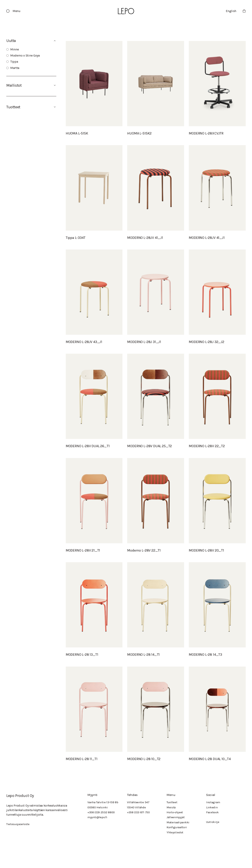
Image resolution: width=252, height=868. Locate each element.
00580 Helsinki (98, 807)
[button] (15, 11)
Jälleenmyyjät (176, 817)
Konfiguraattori (177, 827)
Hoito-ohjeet (175, 812)
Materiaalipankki (178, 822)
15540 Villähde (136, 807)
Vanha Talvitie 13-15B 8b (103, 802)
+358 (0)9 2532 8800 (101, 812)
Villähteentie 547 (138, 802)
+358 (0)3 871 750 (138, 812)
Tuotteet (172, 802)
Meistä (171, 807)
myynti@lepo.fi (97, 817)
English (231, 11)
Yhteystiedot (175, 832)
